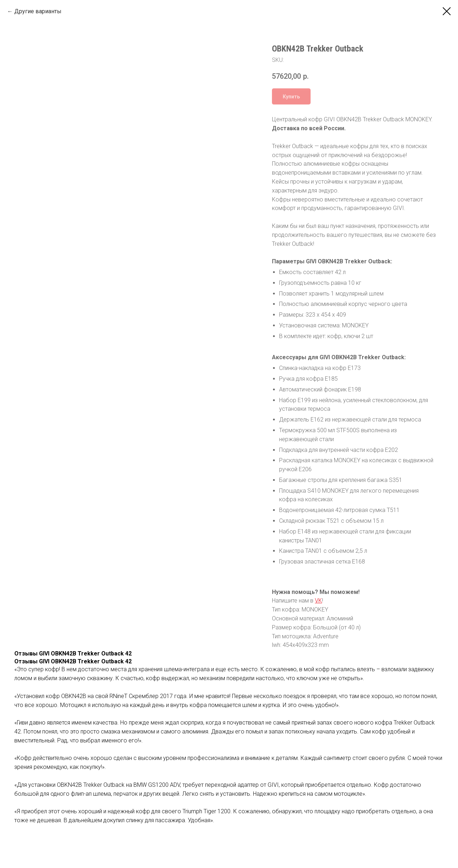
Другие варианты (38, 11)
